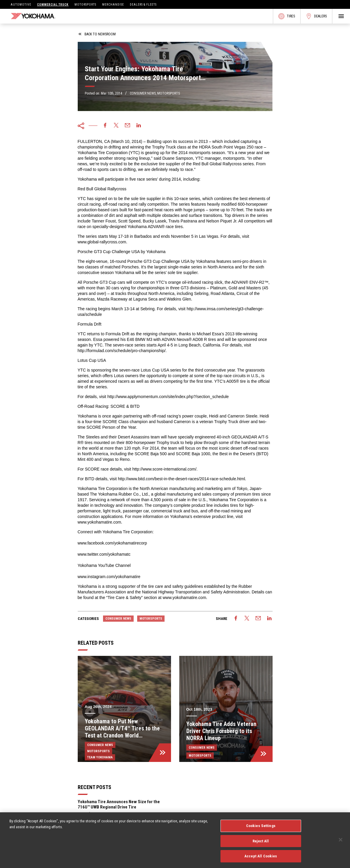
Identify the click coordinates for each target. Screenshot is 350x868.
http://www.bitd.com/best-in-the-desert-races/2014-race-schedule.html (181, 479)
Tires (287, 16)
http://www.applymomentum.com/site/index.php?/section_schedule (168, 397)
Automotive (21, 5)
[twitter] (116, 126)
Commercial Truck (53, 5)
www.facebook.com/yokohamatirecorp (112, 543)
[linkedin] (139, 126)
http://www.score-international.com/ (164, 469)
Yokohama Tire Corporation (103, 153)
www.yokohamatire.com (99, 522)
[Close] (341, 843)
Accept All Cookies (261, 859)
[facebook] (105, 126)
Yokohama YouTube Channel (104, 565)
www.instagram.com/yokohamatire (109, 577)
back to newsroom (97, 34)
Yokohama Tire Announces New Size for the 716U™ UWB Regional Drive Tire (119, 804)
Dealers (316, 16)
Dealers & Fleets (143, 5)
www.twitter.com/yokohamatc (104, 554)
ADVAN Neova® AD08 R (184, 339)
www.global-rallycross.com (102, 242)
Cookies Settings (261, 829)
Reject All (261, 844)
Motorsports (85, 5)
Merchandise (113, 5)
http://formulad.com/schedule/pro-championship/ (122, 351)
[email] (127, 126)
